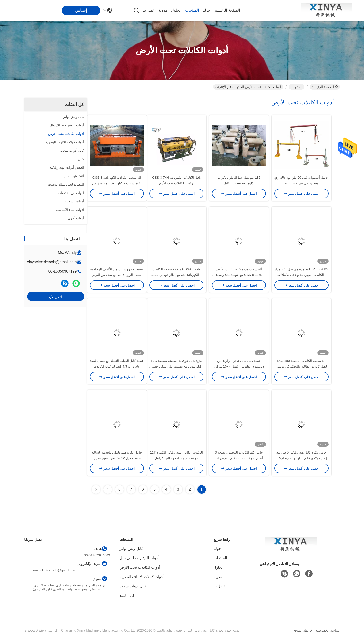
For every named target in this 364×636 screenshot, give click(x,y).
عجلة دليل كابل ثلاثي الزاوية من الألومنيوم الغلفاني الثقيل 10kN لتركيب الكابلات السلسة (239, 366)
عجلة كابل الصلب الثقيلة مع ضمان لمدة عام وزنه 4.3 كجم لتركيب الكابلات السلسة (117, 366)
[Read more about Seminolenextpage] (108, 489)
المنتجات (192, 10)
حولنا (206, 10)
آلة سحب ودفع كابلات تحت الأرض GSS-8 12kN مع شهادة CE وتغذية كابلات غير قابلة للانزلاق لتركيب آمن (239, 275)
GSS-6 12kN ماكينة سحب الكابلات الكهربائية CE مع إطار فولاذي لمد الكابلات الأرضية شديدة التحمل (176, 275)
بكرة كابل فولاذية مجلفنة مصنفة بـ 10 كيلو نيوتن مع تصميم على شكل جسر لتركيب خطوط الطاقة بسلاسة (176, 366)
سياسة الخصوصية (328, 630)
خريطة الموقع (303, 630)
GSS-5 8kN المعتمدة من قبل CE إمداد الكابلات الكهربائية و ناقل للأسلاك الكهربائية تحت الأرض (301, 275)
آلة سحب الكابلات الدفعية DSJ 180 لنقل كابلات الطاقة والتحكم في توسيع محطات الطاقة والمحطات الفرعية (301, 366)
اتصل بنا (149, 10)
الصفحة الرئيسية (227, 10)
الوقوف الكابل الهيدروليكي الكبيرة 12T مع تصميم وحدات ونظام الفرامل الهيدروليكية (177, 458)
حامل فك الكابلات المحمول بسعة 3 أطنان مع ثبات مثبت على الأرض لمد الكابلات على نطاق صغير (239, 458)
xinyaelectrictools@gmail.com (52, 262)
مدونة (163, 10)
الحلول (176, 10)
